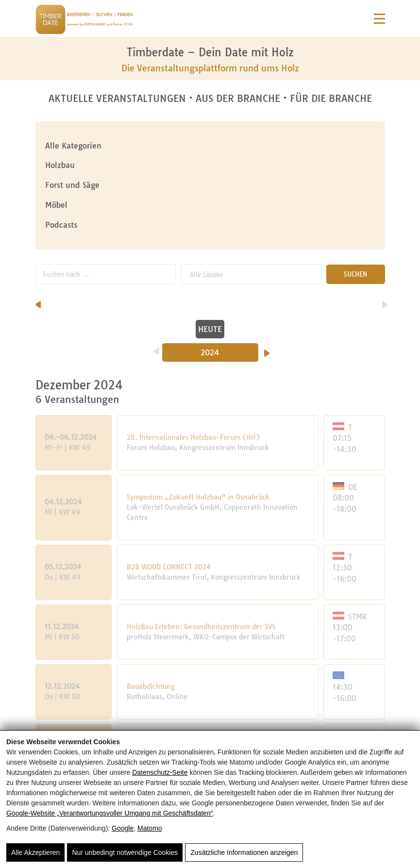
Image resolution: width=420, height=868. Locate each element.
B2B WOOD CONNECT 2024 (169, 567)
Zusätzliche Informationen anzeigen (244, 852)
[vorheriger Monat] (38, 301)
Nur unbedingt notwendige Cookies (125, 852)
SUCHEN (355, 274)
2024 (210, 352)
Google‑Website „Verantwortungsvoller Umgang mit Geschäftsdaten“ (109, 813)
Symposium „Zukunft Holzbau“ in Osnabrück (198, 497)
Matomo (150, 828)
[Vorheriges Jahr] (156, 348)
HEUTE (210, 329)
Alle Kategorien (73, 146)
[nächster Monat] (385, 301)
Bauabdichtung (151, 686)
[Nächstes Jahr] (267, 350)
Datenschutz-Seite (160, 772)
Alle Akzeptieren (35, 852)
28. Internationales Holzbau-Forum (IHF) (193, 437)
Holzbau (60, 165)
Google (123, 828)
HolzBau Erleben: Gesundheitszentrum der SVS (201, 627)
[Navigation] (379, 19)
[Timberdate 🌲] (84, 21)
